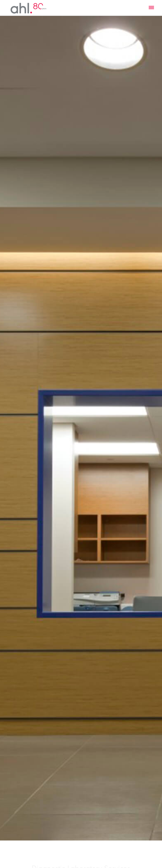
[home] (28, 8)
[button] (151, 8)
